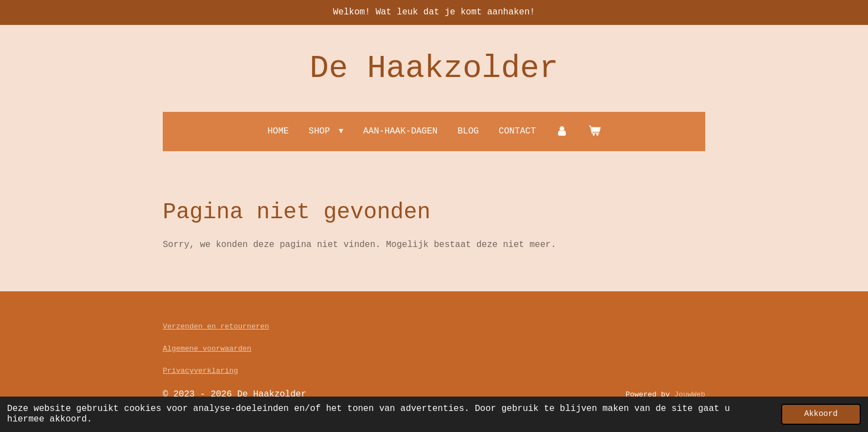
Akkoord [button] (821, 414)
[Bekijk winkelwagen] (594, 132)
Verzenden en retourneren (216, 326)
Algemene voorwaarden (207, 349)
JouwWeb (690, 395)
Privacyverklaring (200, 371)
